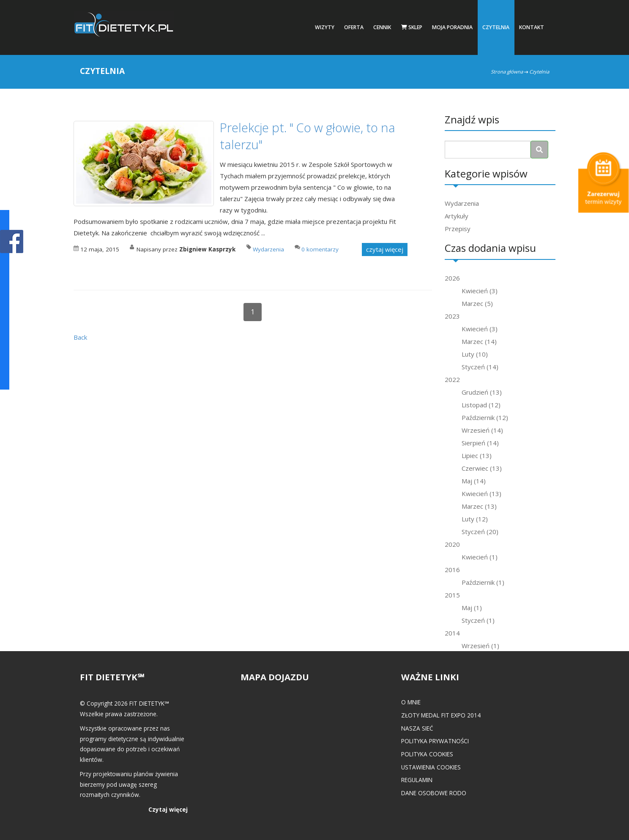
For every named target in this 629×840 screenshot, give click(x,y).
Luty (475, 354)
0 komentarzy (320, 249)
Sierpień (480, 443)
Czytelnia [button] (496, 27)
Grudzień (482, 392)
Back (80, 337)
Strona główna (507, 72)
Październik (485, 417)
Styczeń (480, 367)
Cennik (382, 27)
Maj (474, 481)
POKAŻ (12, 242)
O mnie (411, 702)
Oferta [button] (354, 27)
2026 (452, 278)
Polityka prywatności (435, 741)
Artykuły (457, 216)
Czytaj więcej (168, 809)
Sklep (412, 27)
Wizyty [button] (325, 27)
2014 (452, 633)
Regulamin (417, 780)
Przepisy (458, 229)
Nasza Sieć (417, 728)
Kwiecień (480, 291)
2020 (452, 544)
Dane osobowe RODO (434, 793)
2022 (452, 379)
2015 (452, 595)
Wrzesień (482, 430)
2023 (452, 316)
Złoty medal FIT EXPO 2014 (441, 715)
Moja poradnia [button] (452, 27)
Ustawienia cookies (431, 767)
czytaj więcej (385, 249)
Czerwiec (482, 468)
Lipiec (477, 455)
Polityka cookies (427, 754)
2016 (452, 570)
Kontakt (532, 27)
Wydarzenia (462, 203)
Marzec (477, 303)
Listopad (481, 405)
